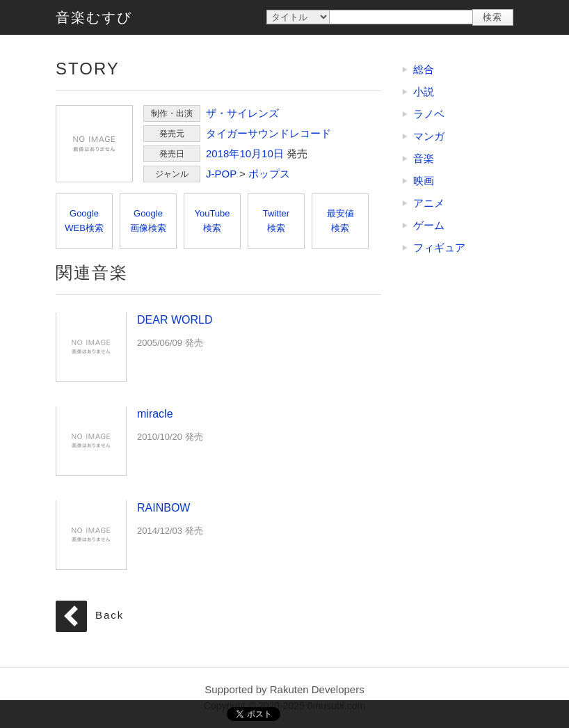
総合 (424, 69)
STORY (94, 144)
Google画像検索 (148, 221)
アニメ (429, 203)
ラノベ (429, 114)
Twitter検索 (276, 221)
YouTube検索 (212, 221)
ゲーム (429, 225)
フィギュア (439, 247)
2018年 (223, 153)
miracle (91, 441)
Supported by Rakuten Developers (284, 689)
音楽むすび (94, 17)
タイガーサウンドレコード (269, 133)
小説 (424, 92)
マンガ (429, 136)
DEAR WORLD (91, 347)
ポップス (269, 174)
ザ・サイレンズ (242, 113)
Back (110, 616)
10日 (273, 153)
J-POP (221, 174)
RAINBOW (91, 535)
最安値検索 (340, 221)
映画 (424, 181)
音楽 (424, 158)
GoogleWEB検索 (84, 221)
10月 (250, 153)
